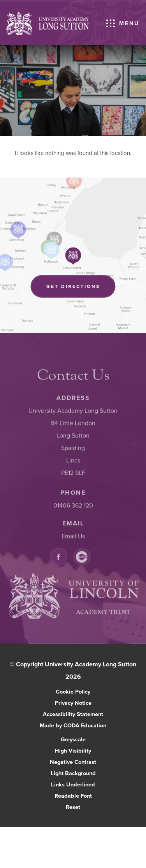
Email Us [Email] (73, 537)
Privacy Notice (73, 703)
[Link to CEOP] (82, 558)
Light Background (73, 773)
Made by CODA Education (81, 725)
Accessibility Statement (73, 714)
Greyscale (73, 739)
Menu (129, 23)
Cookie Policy (73, 691)
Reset (73, 807)
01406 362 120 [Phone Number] (73, 506)
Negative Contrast (73, 762)
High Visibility (73, 750)
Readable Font (73, 796)
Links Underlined (73, 784)
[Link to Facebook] (59, 558)
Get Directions (81, 289)
